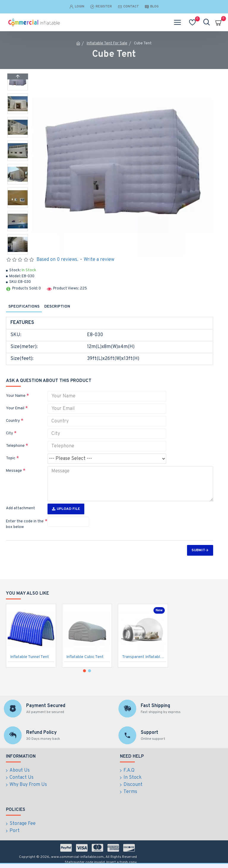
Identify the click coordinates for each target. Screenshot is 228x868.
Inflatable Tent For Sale (107, 43)
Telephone (15, 446)
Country (13, 421)
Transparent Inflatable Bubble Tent (144, 657)
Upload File (66, 509)
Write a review (99, 260)
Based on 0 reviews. (57, 260)
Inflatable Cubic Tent (85, 657)
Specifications (24, 307)
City (9, 433)
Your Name (16, 396)
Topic (11, 458)
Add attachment (20, 508)
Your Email (15, 408)
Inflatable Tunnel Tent (30, 657)
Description (57, 307)
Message (14, 471)
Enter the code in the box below (25, 524)
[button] (18, 253)
